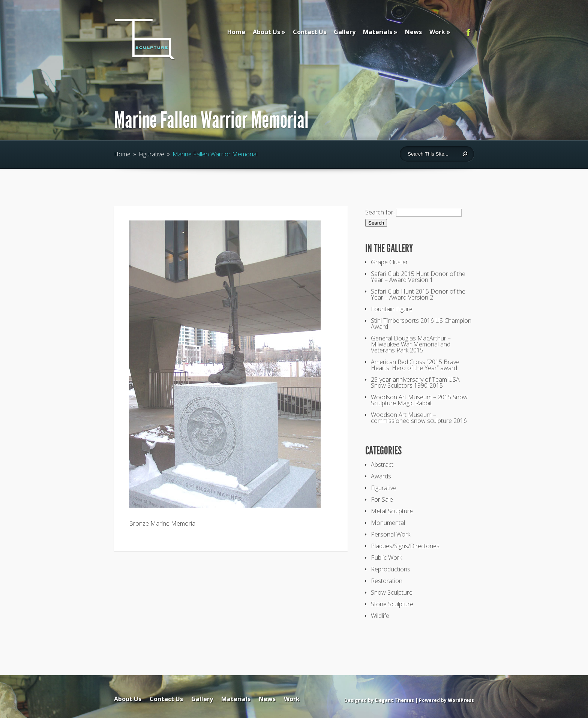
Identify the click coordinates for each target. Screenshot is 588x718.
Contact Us (310, 32)
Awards (381, 476)
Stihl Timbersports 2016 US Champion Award (421, 324)
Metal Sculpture (392, 511)
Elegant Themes (394, 700)
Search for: (380, 212)
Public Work (386, 558)
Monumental (388, 523)
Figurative (151, 154)
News (413, 32)
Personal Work (391, 534)
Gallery (345, 32)
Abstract (382, 465)
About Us (266, 32)
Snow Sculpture (392, 592)
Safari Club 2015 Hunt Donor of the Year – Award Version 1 (418, 277)
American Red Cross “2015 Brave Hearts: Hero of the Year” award (415, 365)
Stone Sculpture (392, 604)
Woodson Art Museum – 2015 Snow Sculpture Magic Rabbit (419, 400)
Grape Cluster (389, 262)
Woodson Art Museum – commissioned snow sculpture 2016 (419, 418)
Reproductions (391, 569)
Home (236, 32)
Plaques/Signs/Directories (405, 546)
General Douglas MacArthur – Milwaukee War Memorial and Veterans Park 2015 (411, 344)
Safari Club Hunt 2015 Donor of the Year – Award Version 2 (418, 294)
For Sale (382, 499)
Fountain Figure (392, 309)
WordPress (461, 700)
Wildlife (380, 616)
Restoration (387, 581)
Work (437, 32)
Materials (378, 32)
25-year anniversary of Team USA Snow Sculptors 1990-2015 (415, 382)
